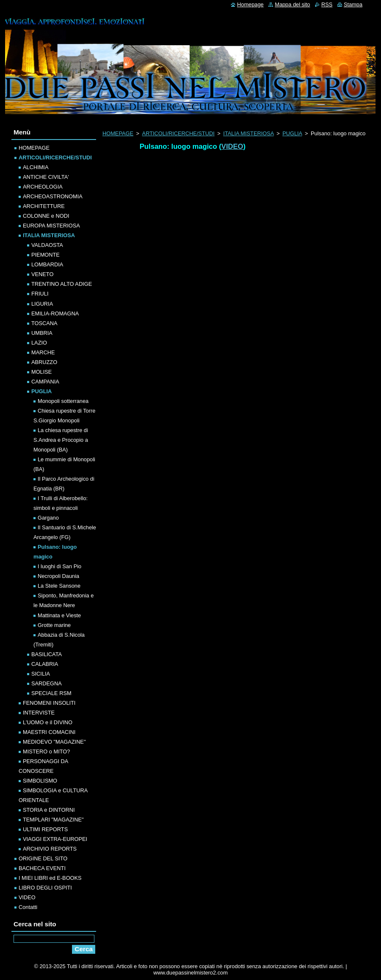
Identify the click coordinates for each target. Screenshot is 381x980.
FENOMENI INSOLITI (49, 703)
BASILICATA (47, 654)
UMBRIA (42, 333)
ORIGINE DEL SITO (43, 858)
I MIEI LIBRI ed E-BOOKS (50, 878)
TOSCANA (44, 323)
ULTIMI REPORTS (45, 829)
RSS (327, 4)
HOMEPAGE (118, 133)
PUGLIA (292, 133)
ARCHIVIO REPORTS (50, 849)
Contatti (28, 907)
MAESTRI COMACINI (49, 732)
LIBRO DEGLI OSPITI (45, 888)
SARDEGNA (47, 683)
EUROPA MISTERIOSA (51, 226)
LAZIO (39, 343)
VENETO (42, 274)
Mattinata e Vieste (59, 615)
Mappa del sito (292, 4)
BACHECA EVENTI (42, 868)
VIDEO (232, 146)
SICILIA (41, 674)
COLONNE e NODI (46, 216)
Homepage (250, 4)
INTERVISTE (39, 713)
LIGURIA (42, 304)
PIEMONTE (46, 255)
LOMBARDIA (47, 264)
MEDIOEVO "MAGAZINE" (54, 742)
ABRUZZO (44, 362)
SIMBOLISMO (40, 781)
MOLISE (41, 372)
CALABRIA (45, 664)
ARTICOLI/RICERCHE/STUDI (178, 133)
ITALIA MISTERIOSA (248, 133)
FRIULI (40, 294)
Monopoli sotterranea (63, 401)
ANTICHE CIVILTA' (46, 177)
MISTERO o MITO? (46, 751)
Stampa (353, 4)
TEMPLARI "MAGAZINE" (53, 820)
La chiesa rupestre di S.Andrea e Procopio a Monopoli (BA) (61, 440)
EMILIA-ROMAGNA (55, 313)
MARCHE (43, 352)
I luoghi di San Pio (59, 566)
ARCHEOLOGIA (43, 187)
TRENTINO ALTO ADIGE (62, 284)
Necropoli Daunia (58, 576)
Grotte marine (54, 625)
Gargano (48, 518)
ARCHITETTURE (44, 206)
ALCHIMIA (36, 167)
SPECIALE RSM (51, 693)
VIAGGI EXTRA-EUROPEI (55, 839)
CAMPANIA (45, 382)
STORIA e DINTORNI (49, 810)
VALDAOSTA (47, 245)
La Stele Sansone (59, 586)
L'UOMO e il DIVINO (48, 722)
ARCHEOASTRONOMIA (53, 196)
